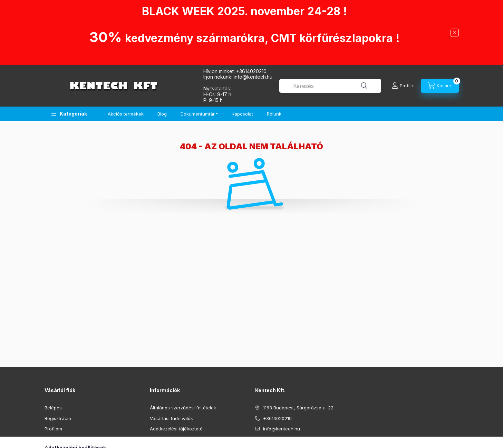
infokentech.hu (253, 77)
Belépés (53, 408)
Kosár (51, 439)
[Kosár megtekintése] (440, 86)
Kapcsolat (242, 114)
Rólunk (274, 114)
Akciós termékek (126, 114)
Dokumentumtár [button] (198, 114)
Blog (162, 114)
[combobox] (330, 86)
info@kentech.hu (282, 429)
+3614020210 (251, 71)
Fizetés (157, 439)
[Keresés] (364, 86)
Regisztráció (58, 418)
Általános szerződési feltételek (183, 408)
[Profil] (403, 86)
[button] (69, 114)
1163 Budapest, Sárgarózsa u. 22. (299, 408)
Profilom (53, 429)
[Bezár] (455, 33)
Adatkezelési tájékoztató (176, 429)
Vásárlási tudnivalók (171, 418)
